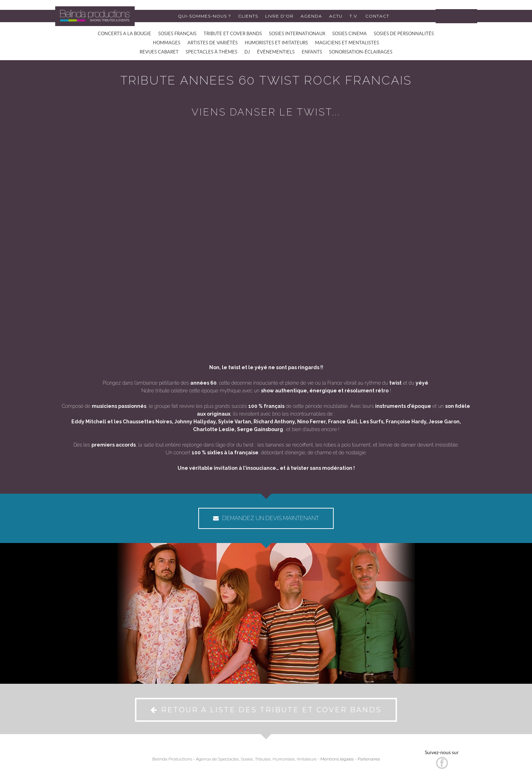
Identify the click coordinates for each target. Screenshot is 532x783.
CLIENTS (248, 16)
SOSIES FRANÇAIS (177, 34)
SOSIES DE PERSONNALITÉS (404, 34)
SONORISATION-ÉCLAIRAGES (361, 52)
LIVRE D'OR (279, 16)
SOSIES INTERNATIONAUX (297, 34)
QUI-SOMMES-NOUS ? (204, 16)
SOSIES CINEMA (350, 34)
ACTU (336, 16)
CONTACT (377, 16)
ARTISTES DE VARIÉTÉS (213, 43)
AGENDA (311, 16)
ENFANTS (312, 52)
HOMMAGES (167, 43)
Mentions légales (337, 759)
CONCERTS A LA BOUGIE (124, 34)
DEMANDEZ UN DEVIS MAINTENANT (266, 518)
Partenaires (369, 759)
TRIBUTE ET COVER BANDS (233, 34)
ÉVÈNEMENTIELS (276, 52)
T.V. (354, 16)
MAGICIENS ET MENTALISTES (347, 43)
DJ (247, 52)
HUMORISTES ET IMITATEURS (276, 43)
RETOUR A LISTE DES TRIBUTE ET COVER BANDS (266, 710)
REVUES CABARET (159, 52)
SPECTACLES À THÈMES (211, 52)
